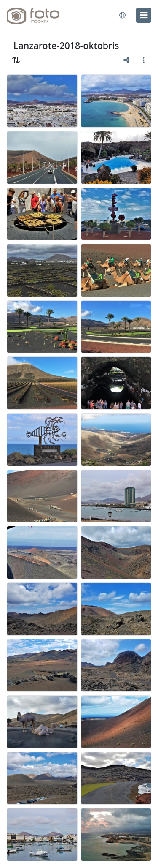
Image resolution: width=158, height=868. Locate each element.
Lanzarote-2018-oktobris (66, 45)
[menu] (144, 15)
